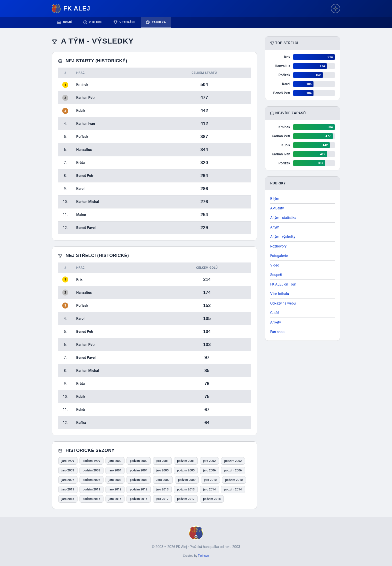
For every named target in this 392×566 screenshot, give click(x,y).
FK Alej (71, 9)
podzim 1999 (91, 461)
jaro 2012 (115, 489)
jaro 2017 (162, 499)
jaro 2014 (209, 489)
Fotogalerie (279, 256)
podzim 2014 (233, 489)
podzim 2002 (233, 461)
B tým (275, 199)
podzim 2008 (138, 480)
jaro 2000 (115, 461)
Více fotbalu (280, 294)
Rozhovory (278, 246)
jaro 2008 (115, 480)
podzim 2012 (138, 489)
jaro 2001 (162, 461)
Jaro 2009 (163, 480)
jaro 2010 (210, 480)
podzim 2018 (212, 499)
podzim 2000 (138, 461)
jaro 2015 (68, 499)
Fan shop (277, 332)
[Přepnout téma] (335, 9)
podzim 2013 (186, 489)
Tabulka (156, 22)
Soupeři (276, 275)
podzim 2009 (187, 480)
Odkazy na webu (283, 303)
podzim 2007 (91, 480)
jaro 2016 (115, 499)
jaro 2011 (68, 489)
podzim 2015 (91, 499)
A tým (275, 227)
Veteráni (124, 22)
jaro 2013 (162, 489)
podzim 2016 (138, 499)
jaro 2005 (162, 470)
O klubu (93, 22)
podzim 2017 (186, 499)
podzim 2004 (138, 470)
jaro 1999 (68, 461)
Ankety (275, 322)
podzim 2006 (233, 470)
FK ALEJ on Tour (283, 284)
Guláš (275, 313)
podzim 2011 (91, 489)
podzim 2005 (186, 470)
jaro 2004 (115, 470)
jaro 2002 (209, 461)
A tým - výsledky (283, 237)
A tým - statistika (283, 218)
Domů (65, 22)
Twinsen (204, 556)
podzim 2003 (91, 470)
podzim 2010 (234, 480)
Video (275, 265)
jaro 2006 (209, 470)
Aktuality (277, 208)
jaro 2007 (68, 480)
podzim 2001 (186, 461)
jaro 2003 (68, 470)
